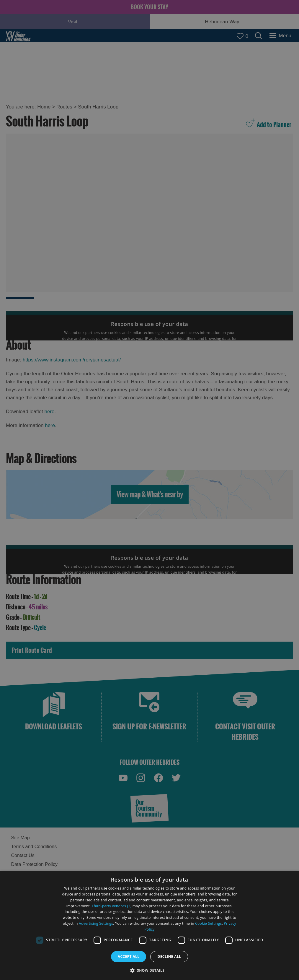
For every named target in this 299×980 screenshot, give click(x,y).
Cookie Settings (208, 923)
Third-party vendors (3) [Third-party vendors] (112, 906)
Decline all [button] (169, 957)
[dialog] (149, 925)
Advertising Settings (96, 923)
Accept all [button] (129, 957)
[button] (150, 970)
